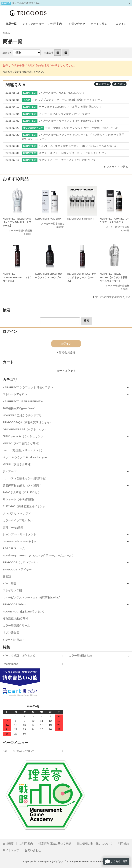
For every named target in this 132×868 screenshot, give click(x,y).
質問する (103, 84)
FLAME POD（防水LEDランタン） (24, 611)
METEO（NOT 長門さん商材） (22, 443)
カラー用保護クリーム (16, 625)
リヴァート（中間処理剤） (19, 499)
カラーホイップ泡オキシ (18, 520)
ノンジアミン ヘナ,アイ (17, 513)
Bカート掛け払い (13, 639)
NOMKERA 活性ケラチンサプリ (22, 415)
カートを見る (99, 24)
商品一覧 (11, 24)
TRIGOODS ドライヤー (17, 569)
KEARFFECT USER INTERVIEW (23, 401)
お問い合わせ (77, 24)
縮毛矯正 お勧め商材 (15, 618)
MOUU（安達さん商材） (18, 464)
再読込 (119, 84)
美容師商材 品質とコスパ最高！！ (24, 485)
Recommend (10, 664)
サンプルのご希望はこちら (26, 3)
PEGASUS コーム (14, 548)
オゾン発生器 (11, 632)
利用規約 (123, 844)
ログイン (121, 24)
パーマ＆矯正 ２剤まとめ (19, 655)
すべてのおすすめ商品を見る (113, 297)
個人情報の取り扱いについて (95, 844)
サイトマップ (11, 850)
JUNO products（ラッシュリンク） (24, 436)
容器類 (7, 576)
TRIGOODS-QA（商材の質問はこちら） (27, 422)
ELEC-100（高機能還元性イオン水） (25, 506)
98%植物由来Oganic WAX (19, 408)
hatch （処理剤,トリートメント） (23, 450)
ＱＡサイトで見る (117, 167)
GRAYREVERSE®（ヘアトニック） (25, 429)
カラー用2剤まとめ (80, 655)
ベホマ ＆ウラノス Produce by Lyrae (25, 457)
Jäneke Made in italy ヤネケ (20, 541)
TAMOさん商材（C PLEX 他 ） (22, 492)
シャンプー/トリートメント (19, 534)
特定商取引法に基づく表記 (55, 844)
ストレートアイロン (15, 394)
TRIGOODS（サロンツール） (21, 562)
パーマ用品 (10, 583)
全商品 (6, 33)
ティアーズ (10, 471)
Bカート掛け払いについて (19, 751)
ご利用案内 (55, 24)
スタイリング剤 (12, 590)
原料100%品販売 (13, 527)
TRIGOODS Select (14, 604)
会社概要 (8, 844)
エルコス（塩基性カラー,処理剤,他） (25, 478)
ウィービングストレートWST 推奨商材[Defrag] (31, 597)
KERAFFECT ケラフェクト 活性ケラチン (28, 387)
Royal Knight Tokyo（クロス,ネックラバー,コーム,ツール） (39, 555)
